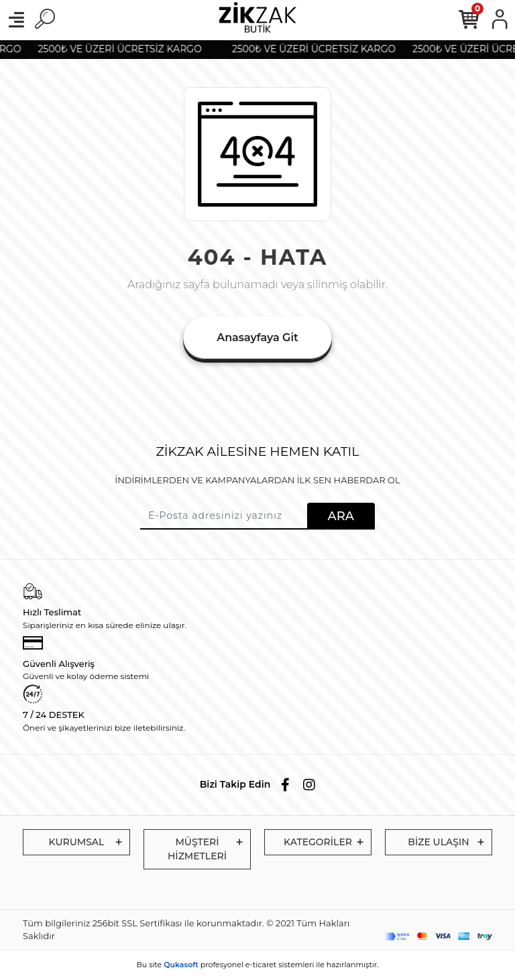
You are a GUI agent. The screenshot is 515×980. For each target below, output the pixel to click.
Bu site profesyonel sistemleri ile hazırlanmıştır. (258, 965)
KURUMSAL (77, 842)
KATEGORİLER (318, 842)
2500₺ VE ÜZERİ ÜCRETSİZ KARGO (122, 49)
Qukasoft (181, 965)
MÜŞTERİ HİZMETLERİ (197, 849)
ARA (341, 516)
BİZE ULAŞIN (438, 842)
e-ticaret (261, 965)
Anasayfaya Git (257, 338)
